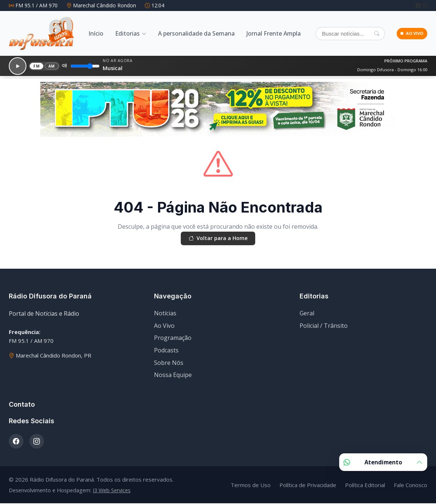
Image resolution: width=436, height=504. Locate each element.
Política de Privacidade (308, 485)
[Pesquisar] (360, 33)
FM (32, 65)
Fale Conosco (411, 485)
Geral (307, 314)
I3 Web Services (112, 491)
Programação (173, 338)
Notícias (165, 314)
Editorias (127, 33)
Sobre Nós (169, 363)
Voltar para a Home (218, 238)
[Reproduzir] (15, 65)
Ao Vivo (164, 326)
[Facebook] (419, 5)
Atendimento (383, 462)
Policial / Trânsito (324, 326)
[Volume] (81, 65)
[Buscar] (342, 34)
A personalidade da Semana (196, 33)
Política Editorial (365, 485)
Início (96, 33)
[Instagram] (425, 5)
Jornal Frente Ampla (274, 33)
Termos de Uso (251, 485)
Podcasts (166, 351)
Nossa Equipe (173, 376)
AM (47, 65)
